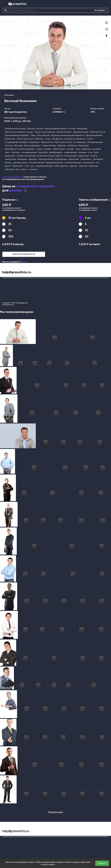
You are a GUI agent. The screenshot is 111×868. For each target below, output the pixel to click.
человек (48, 149)
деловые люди (20, 163)
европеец (87, 149)
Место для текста (63, 142)
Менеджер (82, 129)
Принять (102, 863)
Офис (33, 135)
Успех (48, 139)
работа (59, 156)
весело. (34, 169)
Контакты (103, 293)
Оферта (49, 288)
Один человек (49, 146)
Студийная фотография (16, 142)
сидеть (94, 156)
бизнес (8, 163)
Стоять (90, 139)
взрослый (43, 152)
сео (97, 163)
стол (90, 152)
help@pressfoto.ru (17, 272)
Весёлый (18, 146)
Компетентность (98, 132)
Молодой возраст (33, 146)
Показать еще (56, 812)
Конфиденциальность (55, 283)
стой (27, 166)
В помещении (80, 142)
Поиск (5, 283)
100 (11, 236)
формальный (61, 159)
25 (10, 224)
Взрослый (84, 146)
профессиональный (26, 156)
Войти (24, 262)
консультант (88, 163)
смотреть (16, 152)
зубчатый (9, 169)
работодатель (62, 166)
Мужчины (62, 146)
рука (96, 152)
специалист (86, 159)
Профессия (58, 139)
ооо (32, 166)
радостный (84, 156)
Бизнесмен (10, 139)
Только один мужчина (45, 132)
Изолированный (95, 142)
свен (17, 169)
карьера (33, 159)
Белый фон (34, 142)
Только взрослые (25, 139)
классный (93, 166)
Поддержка (104, 298)
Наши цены (7, 293)
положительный (36, 163)
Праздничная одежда (15, 129)
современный (71, 152)
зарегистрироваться (24, 254)
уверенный (10, 156)
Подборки (7, 288)
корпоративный (46, 159)
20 (87, 236)
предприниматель (54, 163)
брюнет (74, 166)
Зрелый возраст (64, 132)
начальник (22, 159)
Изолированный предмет (17, 135)
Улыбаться (73, 146)
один (78, 149)
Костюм (72, 129)
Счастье (9, 146)
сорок (24, 169)
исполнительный (73, 163)
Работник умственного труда (19, 132)
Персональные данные (55, 298)
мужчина (83, 152)
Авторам (102, 288)
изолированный (29, 152)
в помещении (71, 156)
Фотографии (99, 10)
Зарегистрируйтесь (12, 177)
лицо (7, 152)
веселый (97, 149)
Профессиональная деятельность (68, 135)
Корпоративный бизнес (56, 129)
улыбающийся (56, 152)
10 (17, 218)
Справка (102, 283)
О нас (5, 298)
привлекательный (46, 156)
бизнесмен (74, 159)
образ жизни (59, 149)
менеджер (98, 159)
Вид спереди (44, 135)
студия (39, 149)
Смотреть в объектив (75, 139)
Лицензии (49, 293)
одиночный (10, 159)
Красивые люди (81, 132)
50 (10, 230)
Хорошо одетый (35, 129)
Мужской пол (47, 142)
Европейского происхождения (20, 149)
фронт (8, 166)
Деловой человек (94, 135)
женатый (83, 166)
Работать (39, 139)
